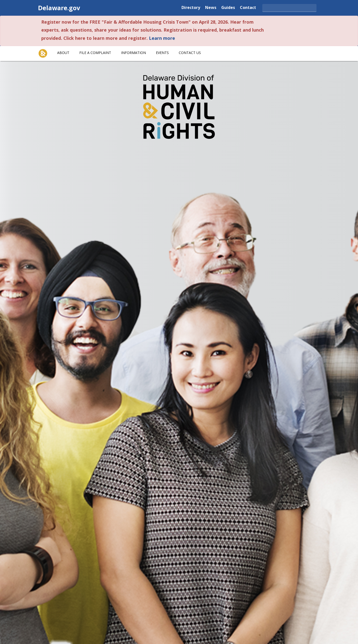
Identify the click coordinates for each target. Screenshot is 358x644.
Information (134, 53)
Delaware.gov (59, 8)
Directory (191, 7)
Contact (248, 7)
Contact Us (190, 53)
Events (162, 53)
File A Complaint (95, 53)
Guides (228, 7)
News (211, 7)
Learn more (162, 38)
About (63, 53)
